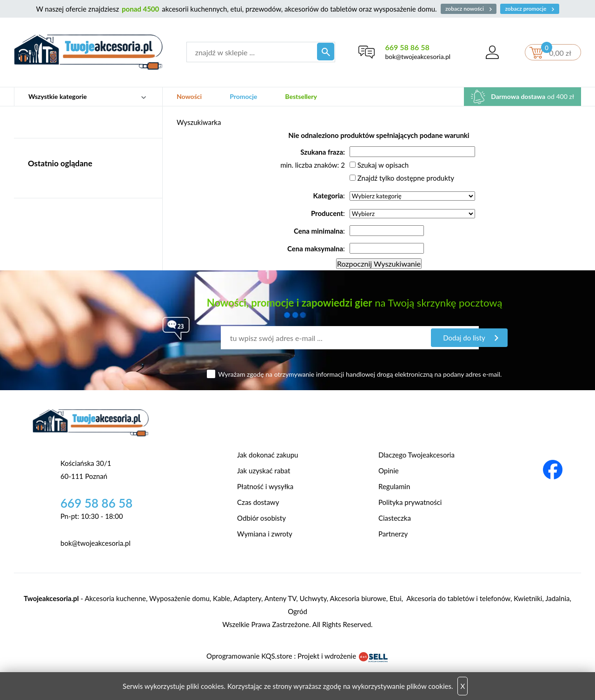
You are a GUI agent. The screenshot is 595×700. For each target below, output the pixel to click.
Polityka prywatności (410, 502)
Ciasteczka (395, 518)
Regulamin (394, 486)
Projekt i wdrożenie (343, 656)
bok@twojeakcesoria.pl (417, 56)
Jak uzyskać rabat (264, 471)
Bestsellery (301, 96)
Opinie (389, 471)
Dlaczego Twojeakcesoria (416, 455)
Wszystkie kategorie (58, 96)
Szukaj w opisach (383, 165)
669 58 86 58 (406, 47)
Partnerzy (393, 534)
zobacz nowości (468, 9)
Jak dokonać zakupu (268, 455)
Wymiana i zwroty (265, 534)
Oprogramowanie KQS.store (249, 656)
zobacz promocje (532, 9)
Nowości (189, 96)
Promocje (243, 96)
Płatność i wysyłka (265, 486)
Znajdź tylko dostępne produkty (406, 178)
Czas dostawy (258, 502)
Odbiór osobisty (261, 518)
